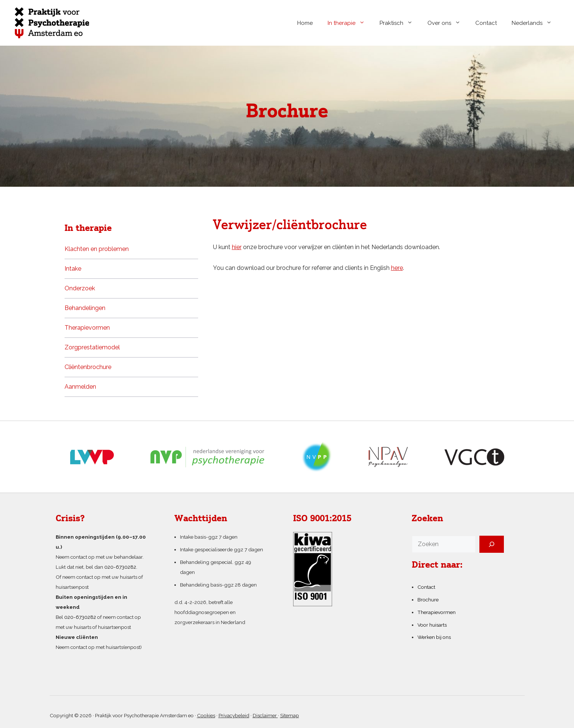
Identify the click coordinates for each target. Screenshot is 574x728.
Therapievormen (87, 328)
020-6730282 (80, 617)
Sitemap (290, 715)
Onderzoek (80, 288)
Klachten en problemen (97, 249)
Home (305, 23)
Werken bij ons (434, 637)
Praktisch (400, 23)
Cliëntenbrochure (88, 367)
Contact (486, 23)
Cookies (206, 715)
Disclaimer (265, 715)
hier (237, 247)
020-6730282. (121, 567)
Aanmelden (80, 387)
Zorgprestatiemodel (92, 347)
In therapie (350, 23)
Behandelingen (85, 308)
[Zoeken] (492, 544)
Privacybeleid (234, 715)
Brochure (428, 600)
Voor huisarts (432, 625)
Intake (73, 269)
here (397, 268)
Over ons (448, 23)
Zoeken (427, 519)
